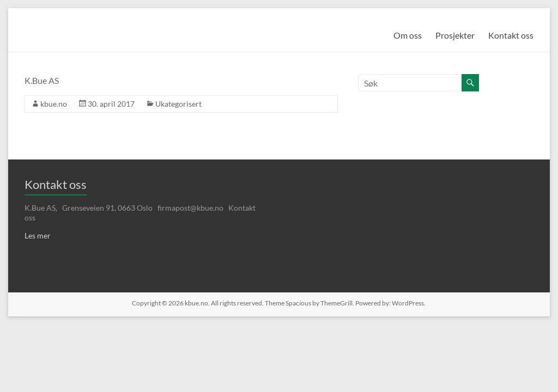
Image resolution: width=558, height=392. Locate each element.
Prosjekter (455, 35)
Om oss (408, 35)
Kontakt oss (511, 35)
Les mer (38, 235)
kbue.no (54, 104)
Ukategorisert (178, 104)
